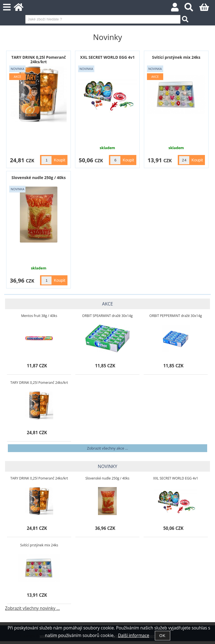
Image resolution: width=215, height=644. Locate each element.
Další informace (133, 635)
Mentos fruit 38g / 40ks (39, 316)
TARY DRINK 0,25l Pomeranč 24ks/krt (39, 59)
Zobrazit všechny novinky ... (32, 608)
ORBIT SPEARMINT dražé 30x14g (107, 316)
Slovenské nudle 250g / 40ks (39, 178)
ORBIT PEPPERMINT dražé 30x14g (176, 316)
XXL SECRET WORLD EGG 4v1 (107, 57)
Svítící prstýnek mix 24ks (176, 57)
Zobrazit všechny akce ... (107, 448)
